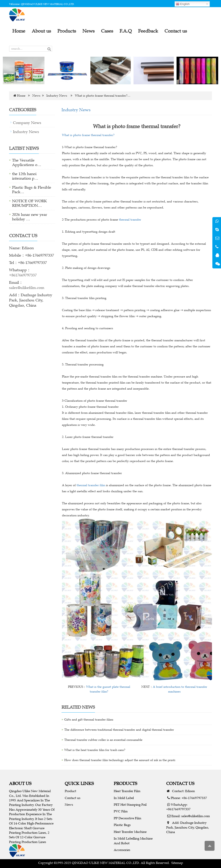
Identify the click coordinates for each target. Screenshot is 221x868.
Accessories (122, 850)
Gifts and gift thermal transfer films (89, 720)
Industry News (57, 96)
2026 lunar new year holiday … (30, 217)
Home (21, 96)
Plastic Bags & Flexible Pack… (32, 190)
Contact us (73, 798)
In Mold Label (124, 798)
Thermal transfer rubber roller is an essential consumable (103, 740)
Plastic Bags (122, 825)
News (36, 96)
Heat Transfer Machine (130, 832)
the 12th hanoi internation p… (25, 176)
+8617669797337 (23, 275)
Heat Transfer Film (127, 791)
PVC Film (121, 811)
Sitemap (177, 863)
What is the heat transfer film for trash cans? (95, 750)
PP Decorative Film (127, 818)
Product (70, 791)
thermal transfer (130, 220)
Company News (27, 123)
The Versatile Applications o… (27, 162)
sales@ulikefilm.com (27, 288)
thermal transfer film (91, 485)
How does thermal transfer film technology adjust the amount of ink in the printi (120, 760)
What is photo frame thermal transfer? (88, 135)
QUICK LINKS (79, 783)
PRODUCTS (125, 783)
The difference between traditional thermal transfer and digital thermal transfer (119, 730)
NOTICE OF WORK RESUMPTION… (29, 203)
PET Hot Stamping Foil (130, 805)
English (183, 4)
